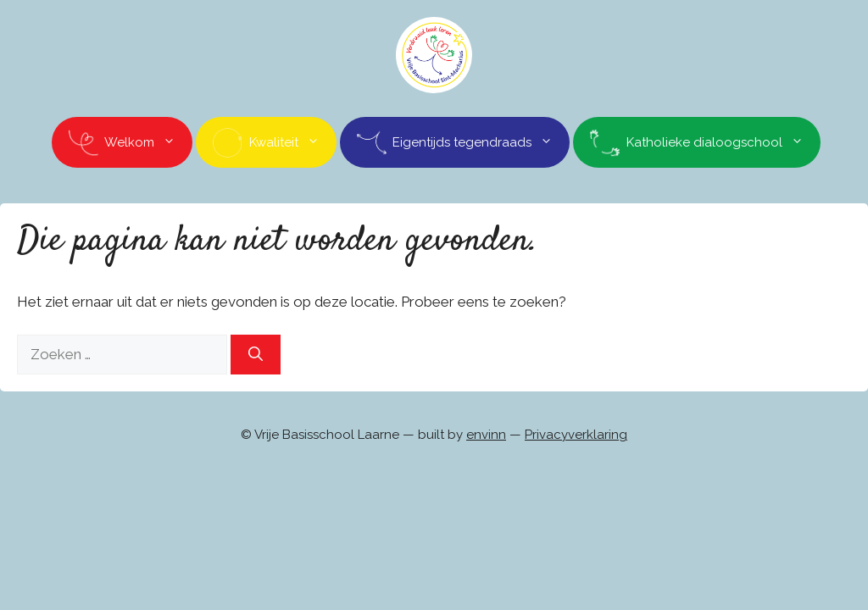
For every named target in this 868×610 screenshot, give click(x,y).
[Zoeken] (256, 355)
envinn (486, 435)
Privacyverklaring (576, 435)
